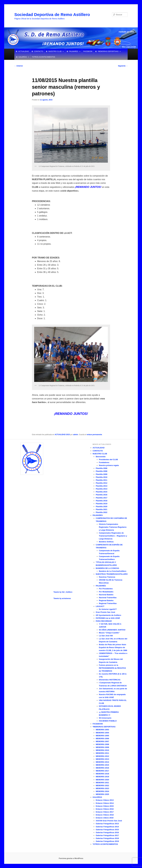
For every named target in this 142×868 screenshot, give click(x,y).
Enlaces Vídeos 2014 (105, 803)
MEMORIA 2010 (102, 750)
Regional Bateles (106, 600)
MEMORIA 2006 (102, 739)
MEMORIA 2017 (102, 771)
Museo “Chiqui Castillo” (109, 633)
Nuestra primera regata (109, 465)
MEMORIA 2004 (102, 733)
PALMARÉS (101, 586)
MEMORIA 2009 (102, 747)
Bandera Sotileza (106, 542)
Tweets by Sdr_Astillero (63, 592)
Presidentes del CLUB (108, 460)
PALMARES (74, 51)
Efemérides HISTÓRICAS (110, 680)
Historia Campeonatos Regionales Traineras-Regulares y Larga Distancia (113, 527)
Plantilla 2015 (101, 492)
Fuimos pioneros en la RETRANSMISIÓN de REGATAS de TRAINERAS (112, 668)
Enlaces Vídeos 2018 (105, 815)
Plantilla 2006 (101, 468)
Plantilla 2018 (101, 501)
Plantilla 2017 (101, 498)
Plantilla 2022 (101, 512)
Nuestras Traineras (107, 577)
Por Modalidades (106, 592)
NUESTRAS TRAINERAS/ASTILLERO (112, 574)
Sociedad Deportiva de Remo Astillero (52, 15)
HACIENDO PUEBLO (108, 721)
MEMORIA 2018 (102, 774)
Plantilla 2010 (101, 477)
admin (76, 435)
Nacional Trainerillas (108, 598)
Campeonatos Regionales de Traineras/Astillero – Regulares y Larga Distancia (113, 536)
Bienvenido (101, 457)
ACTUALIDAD (24, 51)
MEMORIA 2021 (102, 783)
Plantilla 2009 (101, 474)
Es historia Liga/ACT (108, 609)
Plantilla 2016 (101, 495)
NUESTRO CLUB (55, 51)
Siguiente (123, 66)
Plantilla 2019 (101, 504)
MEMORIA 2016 (102, 768)
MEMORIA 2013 (102, 759)
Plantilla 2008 (101, 471)
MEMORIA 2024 (102, 791)
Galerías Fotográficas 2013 (107, 824)
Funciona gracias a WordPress (71, 858)
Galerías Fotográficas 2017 (107, 835)
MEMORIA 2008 (102, 744)
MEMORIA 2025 (102, 794)
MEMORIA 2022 (102, 785)
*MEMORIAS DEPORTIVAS (108, 51)
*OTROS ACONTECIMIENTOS (43, 57)
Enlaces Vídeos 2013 (105, 800)
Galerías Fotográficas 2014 (107, 827)
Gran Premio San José (105, 612)
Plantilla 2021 (101, 509)
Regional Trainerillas (108, 603)
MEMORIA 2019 (102, 777)
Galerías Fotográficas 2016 (107, 832)
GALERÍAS (23, 57)
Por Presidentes (106, 589)
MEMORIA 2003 (102, 730)
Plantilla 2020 (101, 506)
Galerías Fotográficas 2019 (107, 841)
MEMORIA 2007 (102, 741)
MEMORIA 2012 (102, 756)
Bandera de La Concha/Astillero (113, 571)
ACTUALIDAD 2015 (62, 435)
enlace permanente (94, 435)
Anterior (19, 66)
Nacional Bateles (106, 595)
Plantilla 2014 (101, 489)
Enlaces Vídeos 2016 (105, 809)
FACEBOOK (88, 51)
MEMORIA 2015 (102, 765)
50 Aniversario (105, 718)
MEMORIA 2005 (102, 736)
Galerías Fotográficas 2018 (107, 838)
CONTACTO (39, 51)
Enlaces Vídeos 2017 (105, 812)
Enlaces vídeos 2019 (105, 818)
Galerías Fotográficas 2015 (107, 830)
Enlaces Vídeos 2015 (105, 806)
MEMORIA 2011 (102, 753)
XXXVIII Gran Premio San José (109, 821)
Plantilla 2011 (101, 480)
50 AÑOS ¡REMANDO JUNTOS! (112, 630)
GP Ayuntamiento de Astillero (108, 615)
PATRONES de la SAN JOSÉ (108, 618)
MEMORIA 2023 (102, 788)
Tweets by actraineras (62, 598)
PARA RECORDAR (104, 621)
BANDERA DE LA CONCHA (107, 568)
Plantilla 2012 (101, 483)
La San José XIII (106, 636)
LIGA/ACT (100, 606)
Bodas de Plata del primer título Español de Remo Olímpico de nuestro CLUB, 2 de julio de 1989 (113, 647)
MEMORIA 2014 (102, 762)
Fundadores (104, 462)
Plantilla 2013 (101, 486)
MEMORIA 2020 (102, 780)
